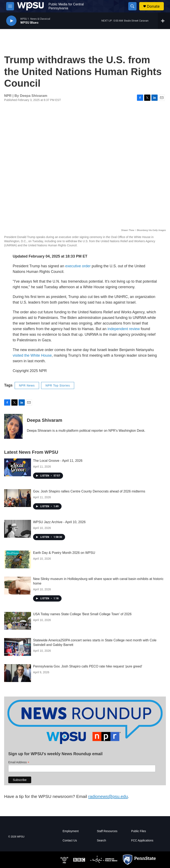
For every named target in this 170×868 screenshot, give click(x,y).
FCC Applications (142, 841)
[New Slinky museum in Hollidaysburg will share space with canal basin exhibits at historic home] (18, 586)
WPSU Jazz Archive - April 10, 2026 (59, 522)
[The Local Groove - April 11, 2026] (18, 467)
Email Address (19, 762)
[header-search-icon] (132, 6)
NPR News (27, 385)
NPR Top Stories (58, 385)
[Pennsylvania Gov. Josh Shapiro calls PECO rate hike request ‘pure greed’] (18, 673)
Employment (71, 831)
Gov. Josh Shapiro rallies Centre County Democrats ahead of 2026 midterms (89, 491)
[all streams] (164, 21)
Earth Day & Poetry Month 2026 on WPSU (64, 553)
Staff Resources (107, 831)
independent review (124, 329)
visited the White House (32, 355)
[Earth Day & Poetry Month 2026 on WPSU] (18, 559)
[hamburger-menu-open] (10, 6)
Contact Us (70, 841)
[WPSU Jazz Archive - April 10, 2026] (18, 529)
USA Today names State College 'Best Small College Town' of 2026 (82, 614)
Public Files (139, 831)
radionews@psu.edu (108, 796)
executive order (78, 266)
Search (101, 841)
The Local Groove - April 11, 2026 (58, 461)
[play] (11, 21)
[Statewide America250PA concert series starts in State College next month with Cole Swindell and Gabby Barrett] (18, 647)
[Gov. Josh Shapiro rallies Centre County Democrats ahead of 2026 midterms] (18, 498)
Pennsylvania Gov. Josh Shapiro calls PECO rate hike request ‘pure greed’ (88, 666)
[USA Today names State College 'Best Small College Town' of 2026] (18, 621)
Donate (153, 6)
